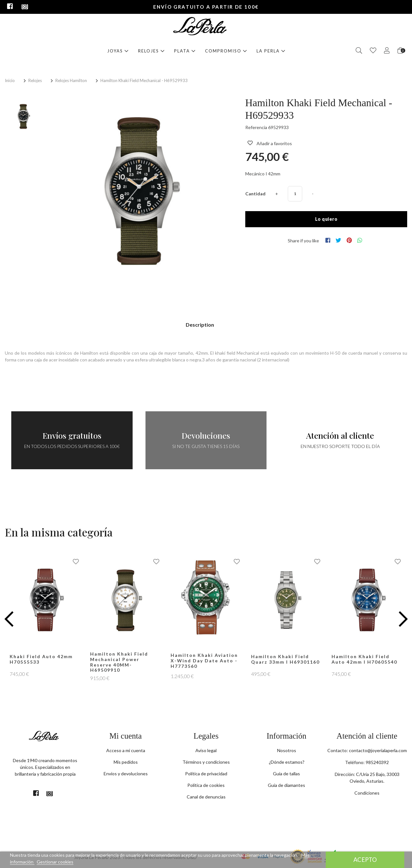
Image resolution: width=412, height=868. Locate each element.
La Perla (271, 51)
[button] (9, 619)
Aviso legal (206, 750)
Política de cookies (206, 785)
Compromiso (226, 51)
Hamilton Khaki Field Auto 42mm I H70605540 (364, 659)
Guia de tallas (286, 774)
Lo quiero (326, 219)
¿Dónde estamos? (287, 762)
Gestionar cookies (55, 862)
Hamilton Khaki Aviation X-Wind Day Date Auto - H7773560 (204, 661)
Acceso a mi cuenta (126, 750)
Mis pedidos (126, 762)
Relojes (151, 51)
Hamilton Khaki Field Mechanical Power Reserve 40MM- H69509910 (119, 662)
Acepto (365, 860)
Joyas (118, 51)
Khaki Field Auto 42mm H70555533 (41, 659)
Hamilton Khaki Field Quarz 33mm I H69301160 (285, 659)
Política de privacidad (206, 774)
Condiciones (367, 793)
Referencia (256, 127)
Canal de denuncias (206, 797)
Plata (185, 51)
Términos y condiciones (206, 762)
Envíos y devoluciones (126, 774)
